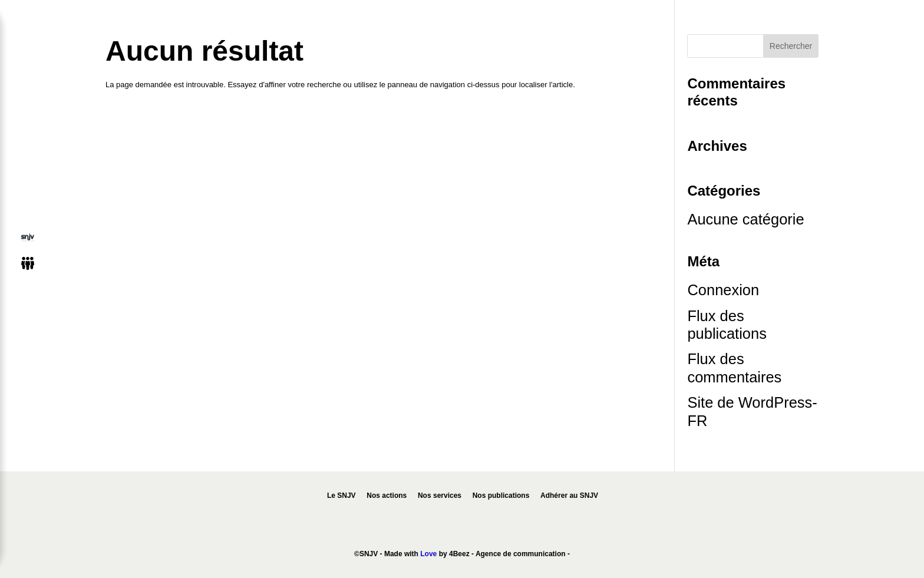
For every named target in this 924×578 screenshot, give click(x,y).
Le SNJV (341, 496)
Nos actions (387, 496)
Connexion (723, 290)
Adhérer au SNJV (569, 496)
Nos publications (501, 496)
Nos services (440, 496)
